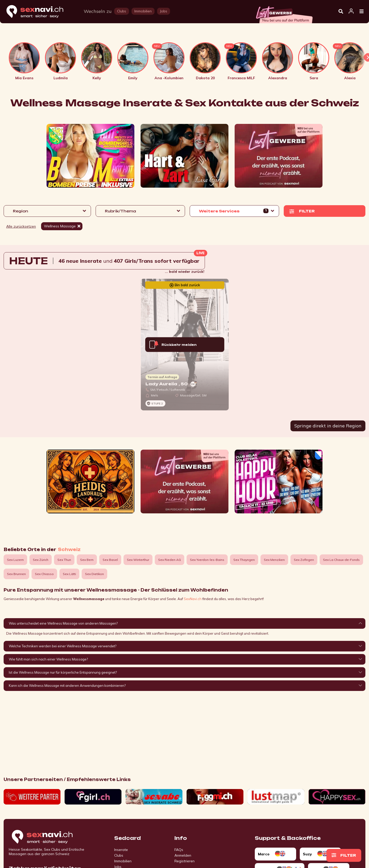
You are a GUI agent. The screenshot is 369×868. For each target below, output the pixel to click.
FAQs (179, 850)
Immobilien (123, 861)
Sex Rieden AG (170, 560)
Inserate (121, 850)
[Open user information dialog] (351, 11)
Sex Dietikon (94, 574)
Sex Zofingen (304, 560)
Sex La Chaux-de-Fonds (341, 560)
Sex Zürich (41, 560)
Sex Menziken (274, 560)
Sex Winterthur (138, 560)
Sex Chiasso (44, 574)
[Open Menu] (362, 12)
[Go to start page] (51, 837)
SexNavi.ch (193, 599)
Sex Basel (110, 560)
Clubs (119, 855)
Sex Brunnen (16, 574)
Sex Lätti (69, 574)
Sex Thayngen (244, 560)
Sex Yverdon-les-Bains (207, 560)
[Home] (40, 12)
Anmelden (183, 855)
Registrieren (185, 861)
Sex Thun (64, 560)
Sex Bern (87, 560)
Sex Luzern (15, 560)
